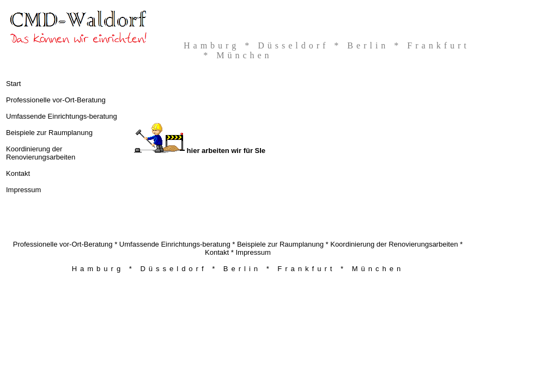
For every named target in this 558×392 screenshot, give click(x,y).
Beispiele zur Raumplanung (49, 133)
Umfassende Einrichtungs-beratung (62, 116)
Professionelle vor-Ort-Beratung (56, 100)
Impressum (23, 190)
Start (13, 84)
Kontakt (18, 173)
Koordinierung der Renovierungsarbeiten (41, 153)
